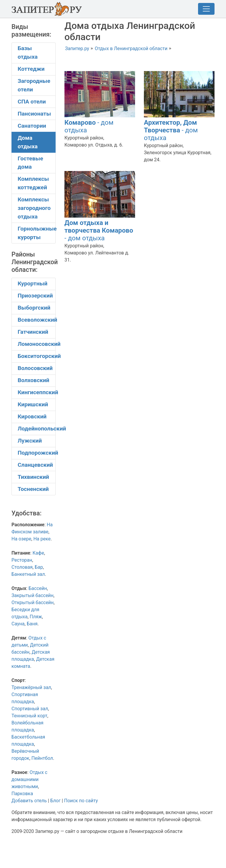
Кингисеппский (37, 392)
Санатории (32, 126)
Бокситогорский (37, 356)
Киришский (33, 404)
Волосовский (35, 368)
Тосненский (33, 489)
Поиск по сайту (81, 801)
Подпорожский (37, 453)
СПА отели (32, 102)
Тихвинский (33, 477)
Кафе (38, 553)
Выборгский (34, 308)
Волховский (33, 380)
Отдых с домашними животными (29, 779)
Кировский (32, 416)
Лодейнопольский (37, 429)
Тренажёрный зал (31, 687)
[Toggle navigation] (206, 9)
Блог (55, 801)
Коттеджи (31, 69)
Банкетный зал (28, 574)
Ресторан (22, 560)
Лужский (30, 441)
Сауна (18, 624)
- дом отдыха (171, 130)
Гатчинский (33, 332)
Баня (32, 624)
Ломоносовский (37, 344)
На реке (42, 539)
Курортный (33, 283)
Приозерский (35, 296)
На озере (21, 539)
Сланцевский (35, 465)
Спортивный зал (30, 709)
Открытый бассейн (33, 602)
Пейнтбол (42, 758)
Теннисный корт (29, 716)
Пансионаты (34, 114)
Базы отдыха (28, 52)
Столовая (22, 567)
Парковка (22, 794)
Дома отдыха (28, 142)
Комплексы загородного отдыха (34, 208)
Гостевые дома (30, 163)
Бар (39, 567)
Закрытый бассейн (33, 595)
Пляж (36, 617)
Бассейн (38, 588)
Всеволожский (37, 320)
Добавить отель (29, 801)
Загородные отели (34, 85)
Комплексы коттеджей (33, 183)
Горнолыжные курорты (37, 233)
